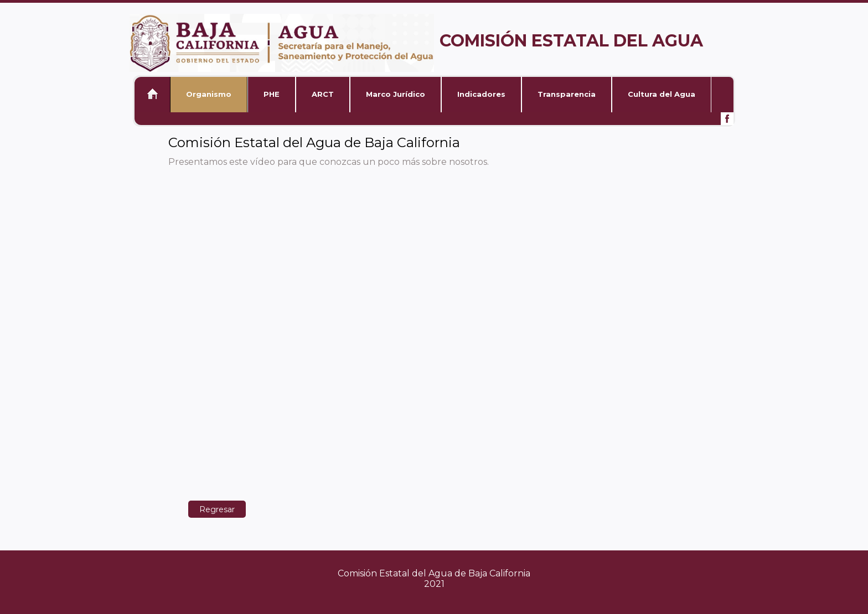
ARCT (323, 94)
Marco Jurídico (396, 94)
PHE (272, 94)
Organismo (209, 94)
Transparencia (567, 94)
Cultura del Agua (662, 94)
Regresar (217, 509)
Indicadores (481, 94)
